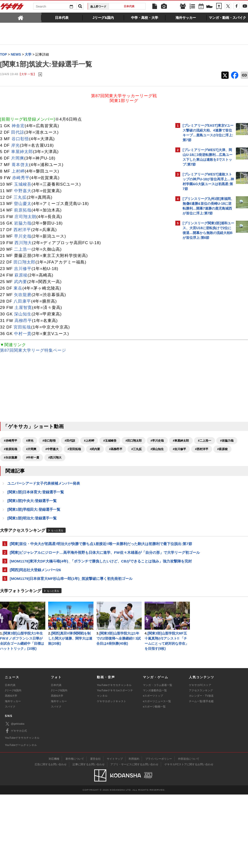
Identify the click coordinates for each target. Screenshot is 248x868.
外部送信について (189, 832)
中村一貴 (23, 334)
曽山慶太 (23, 204)
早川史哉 (23, 237)
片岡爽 (18, 158)
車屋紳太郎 (22, 152)
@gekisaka (15, 797)
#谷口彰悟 (49, 441)
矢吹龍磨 (23, 295)
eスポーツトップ (153, 769)
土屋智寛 (23, 308)
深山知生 (23, 314)
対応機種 (54, 832)
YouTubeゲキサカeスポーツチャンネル (115, 766)
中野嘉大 (23, 191)
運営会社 (95, 832)
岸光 (15, 146)
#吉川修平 (116, 458)
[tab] (21, 17)
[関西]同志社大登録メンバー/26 (35, 597)
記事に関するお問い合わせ (89, 838)
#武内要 (31, 458)
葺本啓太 (20, 165)
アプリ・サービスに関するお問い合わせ (134, 838)
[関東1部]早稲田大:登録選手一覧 (34, 519)
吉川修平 (23, 269)
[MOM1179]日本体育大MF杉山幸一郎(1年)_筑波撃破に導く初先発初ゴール (71, 606)
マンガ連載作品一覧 (155, 764)
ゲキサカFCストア (200, 759)
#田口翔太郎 (134, 441)
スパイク (10, 780)
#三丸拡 (73, 458)
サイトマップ (115, 832)
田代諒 (18, 133)
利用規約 (134, 832)
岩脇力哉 (23, 223)
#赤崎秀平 (11, 441)
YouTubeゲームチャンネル (21, 818)
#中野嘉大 (144, 449)
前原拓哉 (23, 210)
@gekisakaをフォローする (202, 315)
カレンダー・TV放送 (201, 769)
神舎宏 (18, 126)
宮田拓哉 (22, 327)
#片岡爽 (123, 449)
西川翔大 (23, 243)
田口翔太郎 (24, 262)
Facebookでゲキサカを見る (203, 325)
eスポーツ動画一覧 (154, 780)
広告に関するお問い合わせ (51, 838)
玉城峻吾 (23, 185)
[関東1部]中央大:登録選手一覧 (32, 510)
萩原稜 (21, 275)
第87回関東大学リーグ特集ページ (33, 351)
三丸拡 (20, 198)
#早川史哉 (11, 449)
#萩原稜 (9, 466)
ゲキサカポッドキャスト (112, 775)
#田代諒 (70, 441)
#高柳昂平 (52, 458)
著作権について (75, 832)
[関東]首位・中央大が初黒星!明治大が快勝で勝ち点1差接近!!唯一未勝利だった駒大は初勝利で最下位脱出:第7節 (85, 557)
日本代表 (129, 6)
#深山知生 (94, 458)
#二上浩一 (58, 449)
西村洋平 (22, 230)
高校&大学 (11, 769)
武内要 (21, 282)
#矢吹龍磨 (30, 466)
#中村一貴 (52, 466)
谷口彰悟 (20, 139)
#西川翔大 (74, 466)
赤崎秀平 (21, 178)
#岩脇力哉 (80, 449)
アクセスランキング (201, 764)
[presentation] (21, 17)
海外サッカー (13, 775)
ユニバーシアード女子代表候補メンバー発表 (44, 492)
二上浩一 (23, 250)
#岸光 (30, 441)
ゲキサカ (12, 8)
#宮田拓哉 (11, 458)
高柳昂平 (23, 321)
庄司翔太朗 (25, 217)
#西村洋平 (138, 458)
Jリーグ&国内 (13, 764)
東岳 (18, 288)
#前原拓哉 (102, 449)
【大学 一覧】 (27, 74)
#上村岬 (89, 441)
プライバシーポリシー (159, 832)
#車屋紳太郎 (34, 449)
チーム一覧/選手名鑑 (201, 775)
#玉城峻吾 (110, 441)
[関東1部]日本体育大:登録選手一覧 (36, 501)
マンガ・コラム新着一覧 (158, 759)
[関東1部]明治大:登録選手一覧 (32, 528)
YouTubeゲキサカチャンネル (114, 759)
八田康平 (22, 302)
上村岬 (18, 171)
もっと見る (57, 541)
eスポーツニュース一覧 (157, 775)
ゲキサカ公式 (16, 804)
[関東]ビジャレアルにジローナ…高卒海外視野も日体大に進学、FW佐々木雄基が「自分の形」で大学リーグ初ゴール (83, 571)
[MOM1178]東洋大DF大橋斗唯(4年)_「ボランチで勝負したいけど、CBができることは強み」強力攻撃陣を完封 (86, 585)
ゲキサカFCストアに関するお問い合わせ (189, 838)
